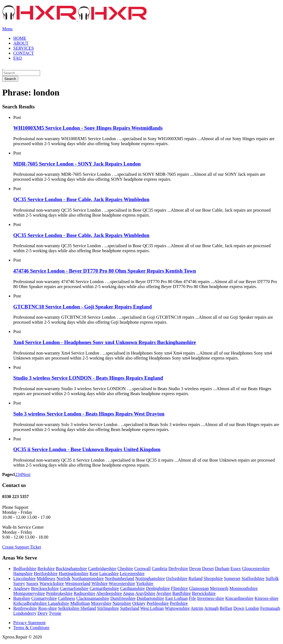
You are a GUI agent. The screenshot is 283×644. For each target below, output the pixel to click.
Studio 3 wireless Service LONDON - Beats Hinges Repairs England (88, 378)
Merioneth (219, 588)
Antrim (197, 608)
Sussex (32, 583)
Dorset (208, 569)
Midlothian (80, 603)
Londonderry (25, 613)
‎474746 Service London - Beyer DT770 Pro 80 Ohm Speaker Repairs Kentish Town (105, 271)
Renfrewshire (25, 608)
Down (239, 608)
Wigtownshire (177, 608)
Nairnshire (122, 603)
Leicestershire (132, 574)
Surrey (19, 583)
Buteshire (22, 598)
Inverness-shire (211, 598)
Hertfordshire (46, 574)
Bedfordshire (25, 569)
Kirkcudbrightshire (31, 603)
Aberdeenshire (109, 593)
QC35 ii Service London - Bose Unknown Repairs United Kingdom (87, 449)
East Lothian (176, 598)
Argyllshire (145, 593)
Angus (129, 593)
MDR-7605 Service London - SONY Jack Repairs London (77, 164)
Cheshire (125, 569)
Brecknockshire (45, 588)
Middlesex (46, 578)
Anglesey (22, 588)
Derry (43, 613)
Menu (7, 29)
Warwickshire (52, 583)
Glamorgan (199, 588)
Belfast (226, 608)
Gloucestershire (256, 569)
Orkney (139, 603)
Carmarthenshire (104, 588)
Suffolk (272, 578)
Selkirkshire (69, 608)
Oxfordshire (177, 578)
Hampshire (23, 574)
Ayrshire (164, 593)
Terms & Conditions (31, 628)
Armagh (211, 608)
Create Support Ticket (22, 547)
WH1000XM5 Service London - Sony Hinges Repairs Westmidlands (88, 128)
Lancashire (109, 574)
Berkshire (46, 569)
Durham (222, 569)
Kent (94, 574)
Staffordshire (253, 578)
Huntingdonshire (74, 574)
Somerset (232, 578)
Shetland (88, 608)
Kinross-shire (266, 598)
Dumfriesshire (123, 598)
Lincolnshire (24, 578)
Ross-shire (48, 608)
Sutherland (129, 608)
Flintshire (179, 588)
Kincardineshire (239, 598)
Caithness (67, 598)
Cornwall (143, 569)
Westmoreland (78, 583)
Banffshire (182, 593)
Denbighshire (158, 588)
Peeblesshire (158, 603)
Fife (192, 598)
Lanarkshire (59, 603)
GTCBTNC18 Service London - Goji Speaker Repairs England (82, 307)
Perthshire (179, 603)
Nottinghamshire (150, 578)
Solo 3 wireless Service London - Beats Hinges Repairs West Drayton (89, 414)
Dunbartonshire (151, 598)
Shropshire (213, 578)
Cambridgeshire (102, 569)
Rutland (196, 578)
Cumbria (159, 569)
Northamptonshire (88, 578)
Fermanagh (270, 608)
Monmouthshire (243, 588)
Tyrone (55, 613)
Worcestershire (122, 583)
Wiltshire (100, 583)
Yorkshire (145, 583)
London (252, 608)
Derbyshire (178, 569)
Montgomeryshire (29, 593)
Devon (195, 569)
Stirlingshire (108, 608)
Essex (236, 569)
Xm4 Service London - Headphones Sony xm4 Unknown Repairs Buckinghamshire (105, 342)
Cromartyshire (44, 598)
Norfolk (63, 578)
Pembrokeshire (59, 593)
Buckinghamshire (71, 569)
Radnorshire (85, 593)
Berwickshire (204, 593)
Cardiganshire (133, 588)
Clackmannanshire (93, 598)
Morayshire (101, 603)
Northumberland (120, 578)
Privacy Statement (29, 623)
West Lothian (152, 608)
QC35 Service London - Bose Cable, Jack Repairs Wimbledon (81, 199)
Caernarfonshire (74, 588)
